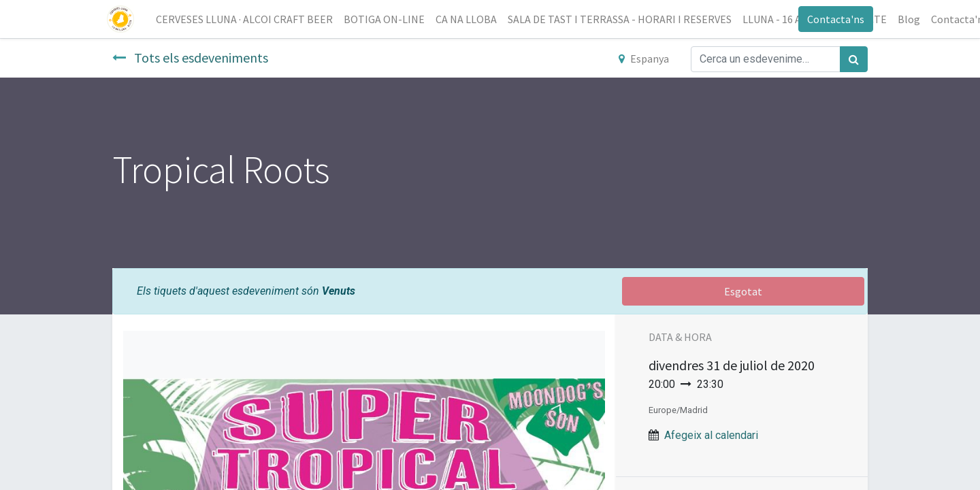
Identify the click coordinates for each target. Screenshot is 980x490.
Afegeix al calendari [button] (711, 435)
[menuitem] (250, 19)
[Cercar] (854, 59)
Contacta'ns (830, 19)
